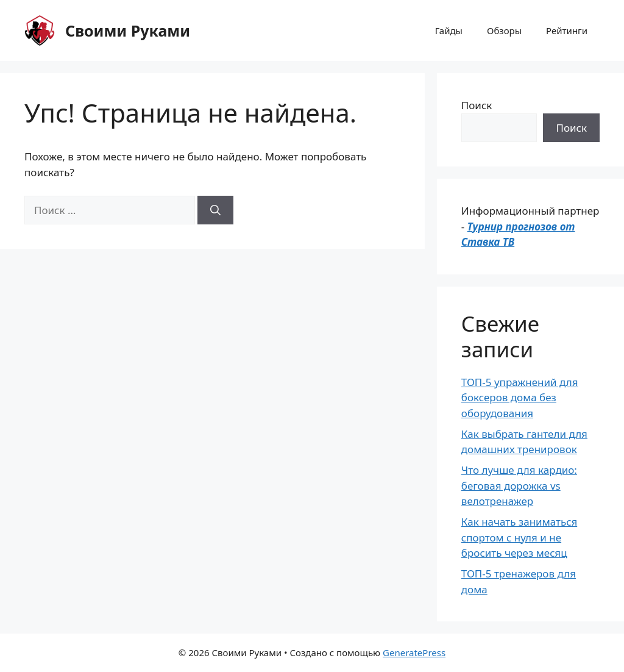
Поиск (477, 105)
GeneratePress (414, 652)
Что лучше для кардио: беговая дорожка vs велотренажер (519, 485)
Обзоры (504, 30)
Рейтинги (567, 30)
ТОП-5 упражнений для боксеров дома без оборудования (520, 398)
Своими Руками (128, 30)
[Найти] (215, 210)
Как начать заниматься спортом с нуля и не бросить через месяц (519, 537)
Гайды (449, 30)
